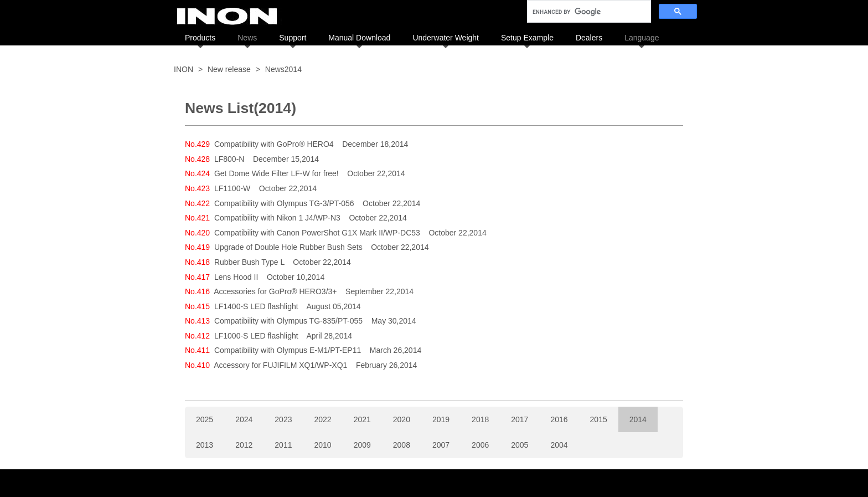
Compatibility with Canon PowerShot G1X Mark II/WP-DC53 (317, 233)
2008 (402, 445)
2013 (205, 445)
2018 (480, 419)
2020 (402, 419)
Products (200, 38)
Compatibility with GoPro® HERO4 (274, 144)
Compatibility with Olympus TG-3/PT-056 (284, 203)
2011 (283, 445)
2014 (638, 419)
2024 (244, 419)
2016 (559, 419)
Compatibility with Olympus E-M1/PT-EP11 (288, 350)
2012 (244, 445)
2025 (205, 419)
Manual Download (359, 38)
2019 (441, 419)
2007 (441, 445)
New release (229, 69)
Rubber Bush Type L (249, 262)
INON (184, 69)
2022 (322, 419)
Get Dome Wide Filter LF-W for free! (277, 173)
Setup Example (527, 38)
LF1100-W (232, 188)
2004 (559, 445)
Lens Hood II (236, 277)
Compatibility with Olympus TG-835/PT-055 (288, 321)
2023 (283, 419)
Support (293, 38)
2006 (480, 445)
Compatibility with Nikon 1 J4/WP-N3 (277, 218)
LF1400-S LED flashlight (256, 306)
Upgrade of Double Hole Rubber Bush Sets (288, 247)
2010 (322, 445)
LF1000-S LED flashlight (256, 336)
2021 (362, 419)
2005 (520, 445)
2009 (362, 445)
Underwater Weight (446, 38)
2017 (520, 419)
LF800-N (229, 159)
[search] (588, 12)
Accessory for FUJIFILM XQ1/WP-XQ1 (280, 365)
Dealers (589, 38)
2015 (599, 419)
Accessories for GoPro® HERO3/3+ (275, 291)
